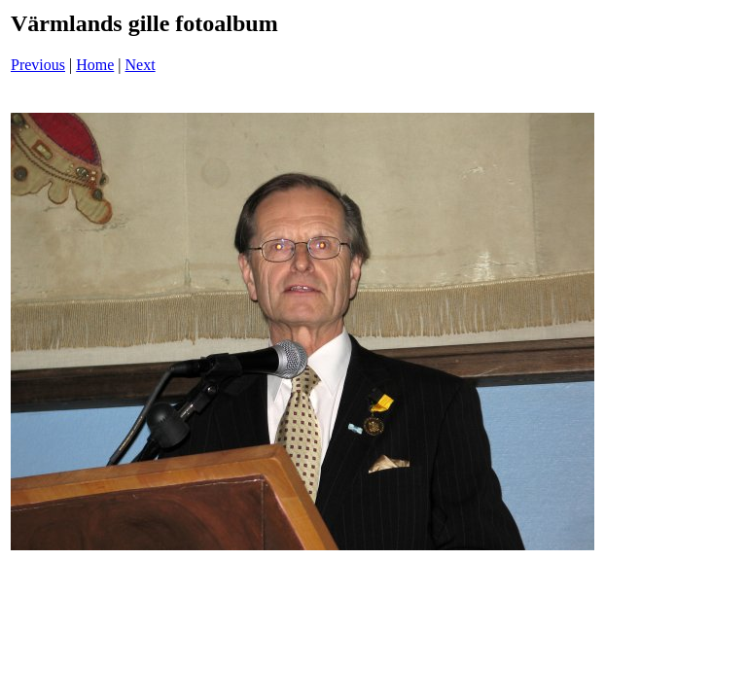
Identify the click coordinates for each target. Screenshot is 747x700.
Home (95, 65)
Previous (38, 65)
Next (141, 65)
